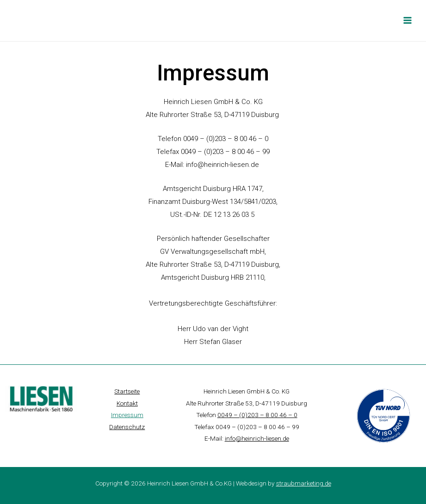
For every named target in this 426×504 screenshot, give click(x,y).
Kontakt (127, 403)
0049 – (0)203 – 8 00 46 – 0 (257, 415)
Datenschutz (127, 426)
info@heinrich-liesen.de (223, 165)
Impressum (127, 415)
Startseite (127, 391)
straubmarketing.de (304, 483)
